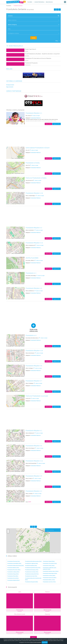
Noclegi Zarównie (10, 85)
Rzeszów (27, 60)
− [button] (8, 532)
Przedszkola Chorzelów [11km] (50, 563)
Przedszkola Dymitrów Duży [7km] (33, 568)
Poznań (26, 51)
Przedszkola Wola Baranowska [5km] (33, 561)
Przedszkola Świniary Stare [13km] (51, 571)
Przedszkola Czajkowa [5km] (32, 563)
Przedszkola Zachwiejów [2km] (14, 563)
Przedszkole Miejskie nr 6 (34, 446)
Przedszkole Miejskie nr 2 (34, 491)
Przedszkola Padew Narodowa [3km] (16, 565)
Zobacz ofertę (48, 124)
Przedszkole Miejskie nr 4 (34, 288)
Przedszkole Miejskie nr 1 (34, 113)
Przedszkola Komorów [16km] (50, 578)
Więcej (34, 638)
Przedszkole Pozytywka (31, 63)
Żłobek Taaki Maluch (30, 49)
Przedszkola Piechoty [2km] (14, 561)
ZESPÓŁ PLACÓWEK (32, 258)
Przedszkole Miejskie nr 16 (34, 193)
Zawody (47, 614)
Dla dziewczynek (20, 614)
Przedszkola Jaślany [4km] (13, 572)
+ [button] (8, 530)
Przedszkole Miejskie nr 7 (34, 381)
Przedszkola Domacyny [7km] (32, 570)
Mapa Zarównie (10, 87)
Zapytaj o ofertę (57, 124)
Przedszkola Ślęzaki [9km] (49, 561)
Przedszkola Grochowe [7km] (32, 572)
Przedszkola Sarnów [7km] (31, 576)
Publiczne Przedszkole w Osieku (36, 178)
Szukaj (33, 38)
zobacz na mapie (36, 116)
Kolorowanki (12, 587)
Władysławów (28, 65)
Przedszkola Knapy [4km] (13, 574)
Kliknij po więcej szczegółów (36, 642)
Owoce (47, 592)
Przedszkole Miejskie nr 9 (34, 476)
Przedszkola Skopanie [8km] (32, 582)
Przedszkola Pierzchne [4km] (14, 570)
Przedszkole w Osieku (33, 163)
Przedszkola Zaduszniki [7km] (32, 574)
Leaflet (12, 158)
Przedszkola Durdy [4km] (13, 578)
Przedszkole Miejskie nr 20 (34, 350)
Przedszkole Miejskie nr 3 (34, 228)
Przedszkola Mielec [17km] (49, 580)
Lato (20, 592)
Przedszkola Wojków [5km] (13, 580)
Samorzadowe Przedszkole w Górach (38, 148)
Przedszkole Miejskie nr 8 (34, 366)
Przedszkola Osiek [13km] (49, 565)
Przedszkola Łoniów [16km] (49, 575)
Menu (65, 2)
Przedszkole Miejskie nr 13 (34, 243)
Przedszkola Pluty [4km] (13, 576)
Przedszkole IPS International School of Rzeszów (38, 58)
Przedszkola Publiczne (36, 118)
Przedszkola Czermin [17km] (49, 582)
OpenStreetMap (18, 158)
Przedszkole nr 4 (31, 335)
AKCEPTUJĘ (45, 642)
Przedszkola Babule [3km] (13, 568)
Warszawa (27, 56)
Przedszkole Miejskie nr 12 (34, 461)
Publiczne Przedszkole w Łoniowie (37, 396)
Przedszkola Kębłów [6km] (31, 565)
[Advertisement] (33, 136)
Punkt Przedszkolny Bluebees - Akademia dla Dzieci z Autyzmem (42, 54)
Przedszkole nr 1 (31, 273)
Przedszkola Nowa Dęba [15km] (50, 573)
